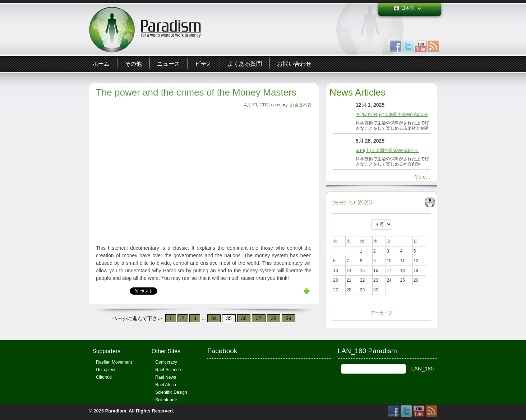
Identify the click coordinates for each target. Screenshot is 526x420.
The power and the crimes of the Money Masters (196, 92)
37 (259, 318)
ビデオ (204, 64)
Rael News (166, 377)
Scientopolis (167, 400)
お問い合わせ (294, 64)
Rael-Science (168, 370)
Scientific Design (171, 392)
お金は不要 (301, 105)
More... (422, 177)
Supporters (106, 351)
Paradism (116, 411)
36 (244, 318)
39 (289, 318)
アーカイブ (382, 313)
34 (214, 318)
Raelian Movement (114, 362)
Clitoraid (104, 377)
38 (274, 318)
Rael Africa (166, 385)
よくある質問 (245, 64)
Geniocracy (166, 362)
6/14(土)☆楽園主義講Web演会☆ (387, 151)
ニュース (169, 64)
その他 (133, 64)
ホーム (101, 64)
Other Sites (166, 351)
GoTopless (106, 370)
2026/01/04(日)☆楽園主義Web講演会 (392, 115)
